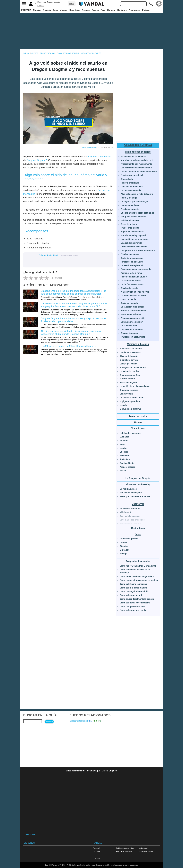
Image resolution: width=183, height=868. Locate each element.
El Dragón (124, 550)
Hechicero (125, 456)
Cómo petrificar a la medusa (133, 584)
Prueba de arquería (130, 209)
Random (111, 10)
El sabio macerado (130, 254)
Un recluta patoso (128, 489)
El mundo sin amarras (130, 409)
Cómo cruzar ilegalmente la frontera (137, 599)
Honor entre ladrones (131, 314)
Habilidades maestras (130, 433)
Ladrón (123, 448)
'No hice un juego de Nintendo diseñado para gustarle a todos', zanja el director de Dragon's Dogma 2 (71, 333)
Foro (103, 10)
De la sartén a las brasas (133, 307)
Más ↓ (72, 4)
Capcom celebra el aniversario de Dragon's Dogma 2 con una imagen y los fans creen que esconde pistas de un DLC (74, 305)
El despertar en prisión (131, 349)
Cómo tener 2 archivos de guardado (137, 576)
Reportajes (75, 10)
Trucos (96, 10)
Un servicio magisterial (132, 265)
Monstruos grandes (129, 539)
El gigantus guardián (130, 401)
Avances (86, 10)
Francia (50, 2)
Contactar (97, 851)
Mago (122, 444)
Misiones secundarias (138, 152)
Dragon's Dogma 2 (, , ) (86, 721)
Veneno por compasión (132, 322)
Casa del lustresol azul (132, 187)
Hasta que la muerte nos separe (135, 496)
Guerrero (124, 452)
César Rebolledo (88, 148)
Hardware (122, 10)
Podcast (146, 10)
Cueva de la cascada (130, 516)
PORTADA (26, 10)
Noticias (37, 10)
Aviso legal (143, 848)
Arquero (124, 441)
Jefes (138, 534)
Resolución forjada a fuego (134, 277)
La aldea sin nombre (129, 371)
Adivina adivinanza (130, 220)
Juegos (64, 10)
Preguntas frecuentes (138, 561)
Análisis (47, 10)
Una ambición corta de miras (135, 239)
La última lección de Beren (134, 296)
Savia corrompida (129, 303)
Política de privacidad (124, 851)
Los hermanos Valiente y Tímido (136, 168)
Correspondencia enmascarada (136, 269)
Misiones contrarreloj (138, 484)
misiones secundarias (99, 157)
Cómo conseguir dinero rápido (134, 591)
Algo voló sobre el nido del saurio (137, 194)
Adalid (123, 471)
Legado (123, 405)
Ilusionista (125, 459)
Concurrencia (126, 394)
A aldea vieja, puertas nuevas (135, 292)
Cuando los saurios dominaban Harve (139, 171)
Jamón (57, 2)
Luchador (124, 437)
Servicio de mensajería (131, 493)
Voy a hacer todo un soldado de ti (137, 160)
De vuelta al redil (129, 326)
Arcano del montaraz (130, 508)
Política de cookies (146, 851)
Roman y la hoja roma (131, 273)
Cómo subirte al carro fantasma (135, 603)
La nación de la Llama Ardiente (135, 386)
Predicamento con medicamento (136, 164)
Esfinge (123, 554)
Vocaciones (138, 428)
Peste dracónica (138, 416)
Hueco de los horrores (130, 524)
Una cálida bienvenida (131, 243)
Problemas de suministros (133, 157)
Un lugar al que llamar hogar (134, 202)
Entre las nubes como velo (134, 311)
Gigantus (124, 546)
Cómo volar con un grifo (131, 595)
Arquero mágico (127, 467)
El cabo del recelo (129, 288)
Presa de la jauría (129, 224)
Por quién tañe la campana (134, 217)
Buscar (49, 722)
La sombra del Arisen (131, 281)
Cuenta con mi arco (130, 205)
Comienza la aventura (130, 352)
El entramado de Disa (130, 375)
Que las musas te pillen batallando (137, 213)
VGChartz (97, 859)
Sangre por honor (128, 364)
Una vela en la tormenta (132, 329)
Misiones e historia (138, 344)
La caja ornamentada (131, 190)
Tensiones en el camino (132, 262)
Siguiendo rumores (129, 390)
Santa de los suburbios (132, 258)
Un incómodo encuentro (132, 284)
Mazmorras (138, 504)
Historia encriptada (130, 183)
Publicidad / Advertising (125, 848)
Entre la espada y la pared (133, 235)
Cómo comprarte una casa (132, 606)
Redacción (97, 848)
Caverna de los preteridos (132, 520)
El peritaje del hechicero (132, 232)
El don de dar (127, 179)
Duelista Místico (127, 463)
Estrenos (41, 6)
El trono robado (127, 379)
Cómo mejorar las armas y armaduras (138, 566)
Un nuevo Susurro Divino (132, 398)
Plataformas (134, 10)
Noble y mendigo (129, 198)
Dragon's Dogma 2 (37, 160)
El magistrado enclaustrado (133, 367)
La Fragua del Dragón (138, 478)
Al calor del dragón (129, 356)
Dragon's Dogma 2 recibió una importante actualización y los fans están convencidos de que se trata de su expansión (73, 292)
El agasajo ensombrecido (133, 318)
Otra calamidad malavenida (134, 247)
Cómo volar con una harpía (133, 610)
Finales (138, 422)
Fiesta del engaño (128, 382)
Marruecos (42, 2)
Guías (56, 10)
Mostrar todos (138, 528)
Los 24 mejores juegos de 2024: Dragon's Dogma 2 (68, 346)
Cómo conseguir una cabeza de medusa (139, 580)
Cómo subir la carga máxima (134, 588)
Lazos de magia (128, 299)
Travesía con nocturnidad (133, 337)
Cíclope (123, 542)
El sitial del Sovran (129, 360)
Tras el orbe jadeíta (130, 228)
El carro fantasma (129, 333)
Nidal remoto (126, 512)
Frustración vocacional (132, 175)
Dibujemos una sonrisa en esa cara (138, 250)
